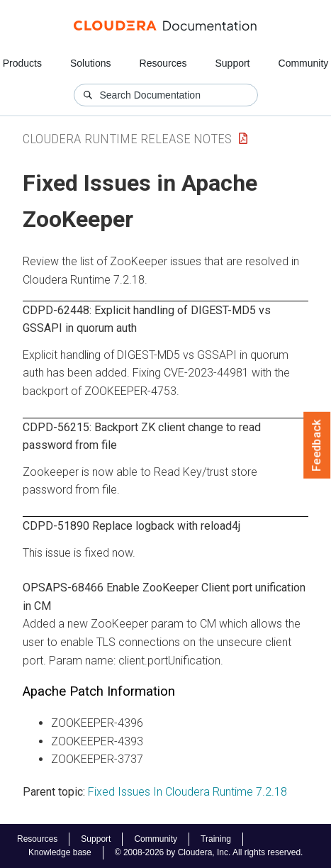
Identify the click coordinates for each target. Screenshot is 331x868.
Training (216, 839)
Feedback (317, 445)
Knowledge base (60, 852)
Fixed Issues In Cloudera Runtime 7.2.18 (187, 792)
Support (232, 63)
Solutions (91, 63)
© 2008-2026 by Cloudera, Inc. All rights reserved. (209, 852)
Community (304, 63)
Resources (163, 63)
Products (22, 63)
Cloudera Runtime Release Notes (127, 139)
